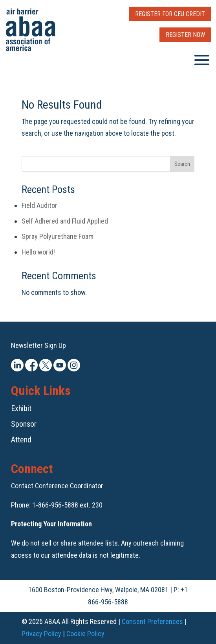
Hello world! (38, 252)
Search (182, 164)
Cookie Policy (85, 634)
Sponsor (24, 424)
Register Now (185, 35)
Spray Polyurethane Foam (58, 236)
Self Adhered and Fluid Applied (65, 221)
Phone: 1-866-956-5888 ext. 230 (57, 505)
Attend (21, 440)
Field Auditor (39, 205)
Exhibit (21, 408)
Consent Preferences (152, 621)
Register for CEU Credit (170, 14)
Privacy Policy (41, 634)
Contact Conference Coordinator (57, 486)
